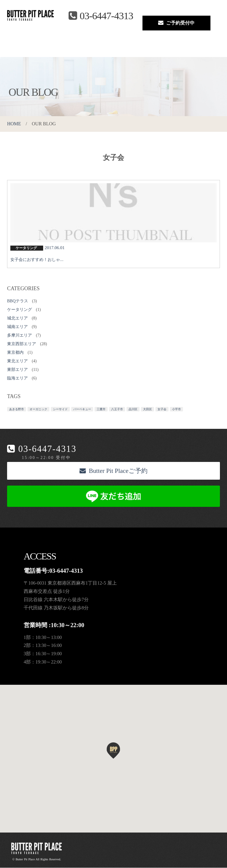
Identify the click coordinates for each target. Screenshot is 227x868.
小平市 (176, 409)
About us (24, 49)
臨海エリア (17, 378)
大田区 (147, 409)
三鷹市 (101, 409)
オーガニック (38, 409)
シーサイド (60, 409)
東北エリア (17, 361)
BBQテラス (18, 301)
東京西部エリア (22, 344)
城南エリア (17, 327)
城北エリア (17, 318)
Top (8, 49)
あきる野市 (17, 409)
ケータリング (20, 310)
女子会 (162, 409)
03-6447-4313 (47, 449)
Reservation (127, 49)
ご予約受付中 (176, 23)
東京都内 (15, 352)
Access (80, 49)
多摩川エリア (20, 335)
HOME (14, 124)
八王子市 (117, 409)
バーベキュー (82, 409)
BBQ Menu (60, 49)
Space (41, 49)
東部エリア (17, 370)
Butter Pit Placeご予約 (113, 471)
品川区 (133, 409)
